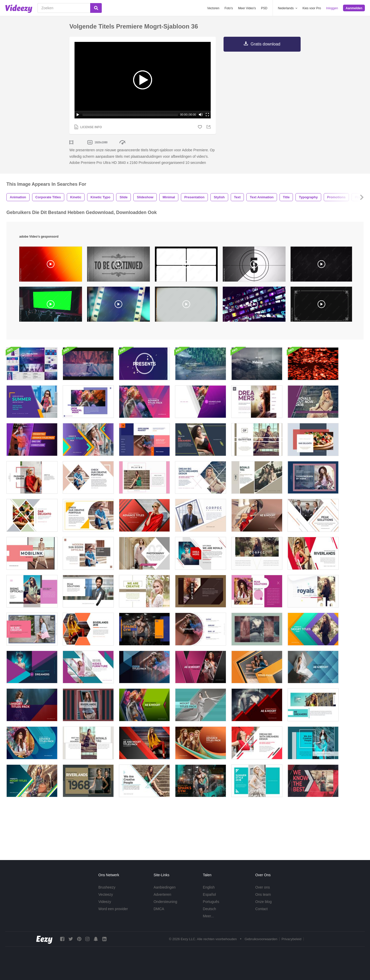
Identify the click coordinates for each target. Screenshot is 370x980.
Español (210, 894)
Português (211, 902)
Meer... (209, 916)
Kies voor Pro (312, 8)
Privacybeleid (292, 939)
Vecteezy (106, 894)
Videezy (105, 902)
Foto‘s (229, 8)
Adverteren (162, 894)
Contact (261, 909)
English (209, 887)
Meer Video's (247, 8)
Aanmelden (354, 8)
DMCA (159, 909)
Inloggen (332, 8)
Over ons (262, 887)
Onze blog (263, 902)
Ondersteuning (165, 902)
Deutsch (210, 909)
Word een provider (113, 909)
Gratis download (265, 44)
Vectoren (213, 8)
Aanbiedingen (165, 887)
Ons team (263, 894)
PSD (264, 8)
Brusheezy (107, 887)
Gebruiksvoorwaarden (261, 939)
